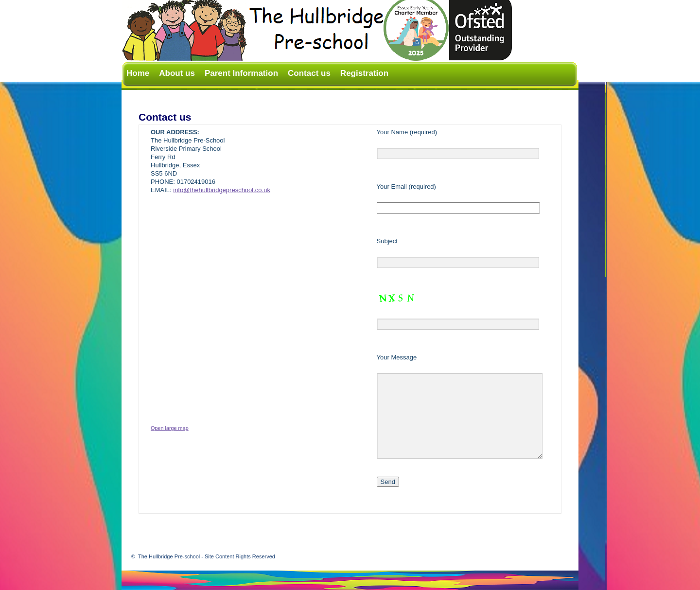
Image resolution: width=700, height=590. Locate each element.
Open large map (170, 428)
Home (138, 73)
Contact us (309, 73)
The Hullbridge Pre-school (207, 556)
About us (177, 73)
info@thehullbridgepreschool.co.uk (222, 190)
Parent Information (241, 73)
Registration (364, 73)
